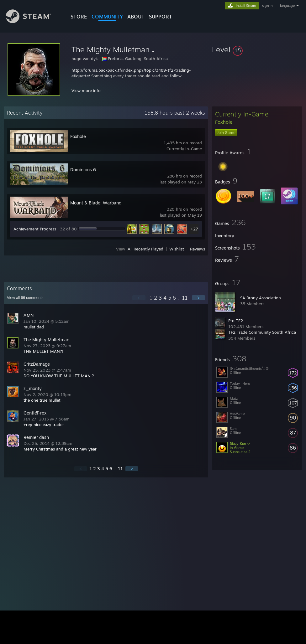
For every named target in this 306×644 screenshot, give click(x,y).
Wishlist (177, 249)
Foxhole (78, 136)
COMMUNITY (107, 17)
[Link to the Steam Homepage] (33, 21)
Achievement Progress (35, 229)
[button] (257, 49)
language (287, 6)
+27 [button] (194, 229)
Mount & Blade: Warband (96, 203)
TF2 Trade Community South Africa (262, 332)
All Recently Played (145, 249)
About (136, 17)
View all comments (25, 298)
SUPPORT (161, 17)
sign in (267, 6)
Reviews (198, 249)
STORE (79, 17)
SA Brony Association (261, 298)
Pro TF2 (236, 321)
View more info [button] (86, 90)
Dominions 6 (83, 170)
